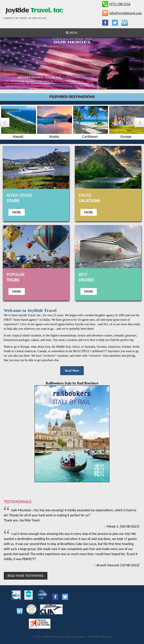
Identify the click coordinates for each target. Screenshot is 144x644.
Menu (72, 33)
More (17, 212)
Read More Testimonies (26, 576)
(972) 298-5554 (120, 4)
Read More (72, 371)
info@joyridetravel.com (126, 13)
